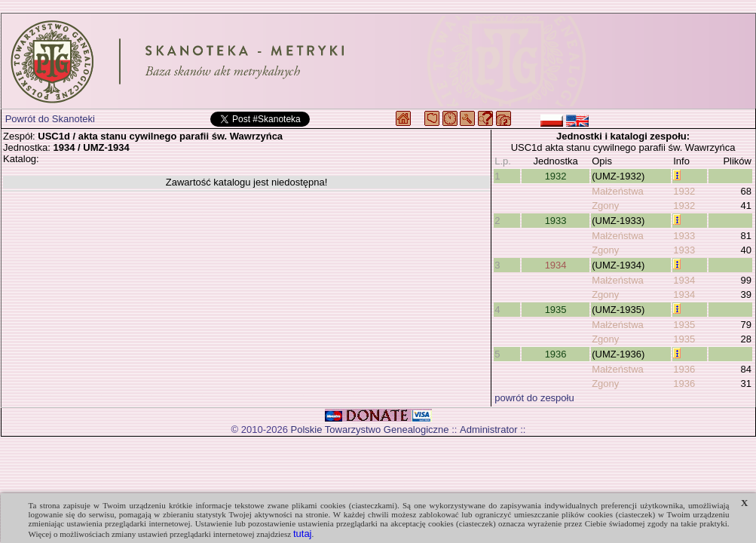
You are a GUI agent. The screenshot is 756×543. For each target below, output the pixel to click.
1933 (556, 221)
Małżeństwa (618, 191)
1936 (556, 354)
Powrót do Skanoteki (50, 119)
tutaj (303, 534)
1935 (556, 310)
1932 (556, 176)
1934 (556, 265)
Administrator (489, 429)
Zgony (605, 206)
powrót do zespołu (534, 398)
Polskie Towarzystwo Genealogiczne (370, 429)
